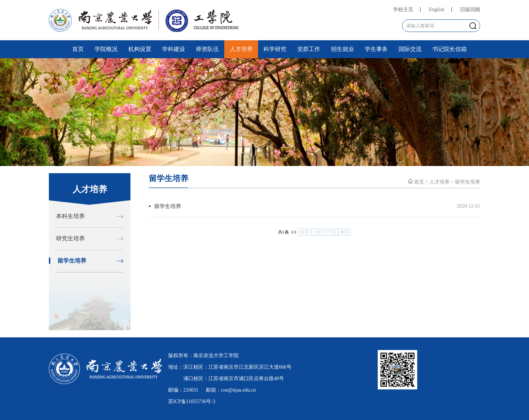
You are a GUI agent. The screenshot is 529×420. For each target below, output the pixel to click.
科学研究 (275, 49)
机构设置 (140, 49)
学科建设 (174, 49)
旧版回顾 (470, 10)
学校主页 (403, 10)
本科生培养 (70, 216)
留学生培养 (72, 261)
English (437, 10)
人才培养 (241, 49)
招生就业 (342, 49)
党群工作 (309, 49)
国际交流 (410, 49)
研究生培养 (70, 238)
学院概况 (106, 49)
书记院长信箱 (450, 49)
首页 (78, 49)
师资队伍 (207, 49)
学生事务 (376, 49)
